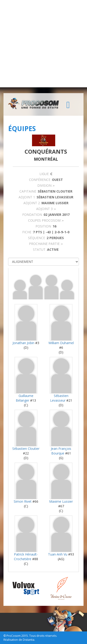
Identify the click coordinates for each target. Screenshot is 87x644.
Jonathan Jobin (23, 343)
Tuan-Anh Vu (58, 554)
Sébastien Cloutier (26, 449)
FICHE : (28, 232)
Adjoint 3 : (45, 209)
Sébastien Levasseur (59, 398)
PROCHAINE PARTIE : (45, 244)
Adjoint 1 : (28, 197)
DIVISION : (45, 185)
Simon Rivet (23, 501)
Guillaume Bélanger (25, 398)
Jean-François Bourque (61, 451)
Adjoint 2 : (32, 203)
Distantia (29, 640)
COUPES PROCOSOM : (45, 220)
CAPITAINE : (29, 191)
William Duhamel (61, 343)
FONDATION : (33, 215)
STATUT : (40, 249)
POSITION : (44, 226)
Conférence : (40, 180)
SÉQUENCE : (37, 238)
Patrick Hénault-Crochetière (26, 557)
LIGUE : (45, 174)
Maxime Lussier (61, 501)
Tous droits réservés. (43, 636)
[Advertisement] (43, 44)
